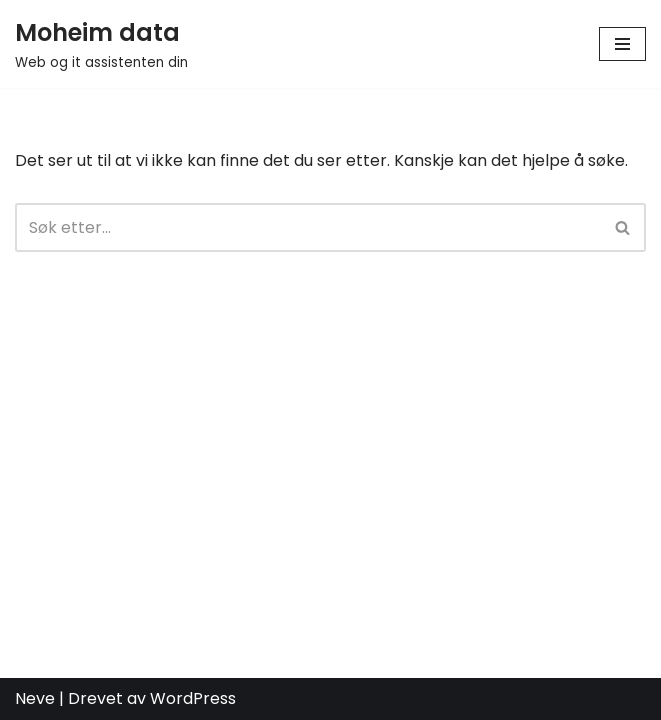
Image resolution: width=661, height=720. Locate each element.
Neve (35, 698)
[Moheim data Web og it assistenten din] (101, 44)
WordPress (193, 698)
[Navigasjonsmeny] (622, 44)
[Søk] (308, 227)
